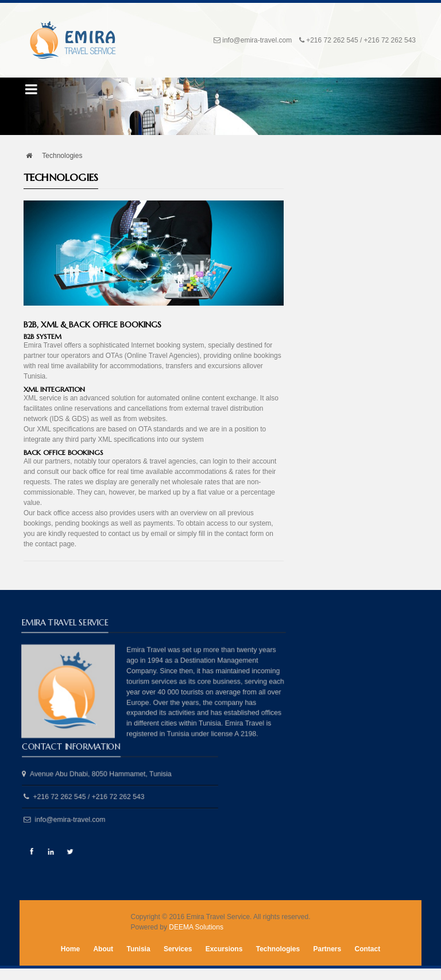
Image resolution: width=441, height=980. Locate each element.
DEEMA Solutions (196, 927)
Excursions (224, 949)
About (103, 949)
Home (70, 949)
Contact (368, 949)
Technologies (278, 949)
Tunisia (138, 949)
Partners (328, 949)
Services (178, 949)
